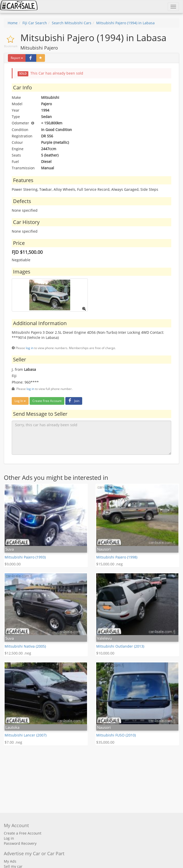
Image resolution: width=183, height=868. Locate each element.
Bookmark (11, 46)
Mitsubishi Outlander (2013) (120, 646)
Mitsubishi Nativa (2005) (25, 646)
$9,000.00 (13, 564)
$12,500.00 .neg (18, 653)
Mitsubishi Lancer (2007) (26, 735)
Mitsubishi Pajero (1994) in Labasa (125, 23)
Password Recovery (20, 843)
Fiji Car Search (35, 23)
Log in (9, 838)
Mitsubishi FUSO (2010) (116, 735)
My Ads (10, 861)
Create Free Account (47, 401)
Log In (20, 401)
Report (17, 58)
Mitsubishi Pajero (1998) (117, 557)
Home (13, 23)
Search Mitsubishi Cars (72, 23)
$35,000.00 (105, 742)
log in (30, 348)
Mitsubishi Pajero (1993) (25, 557)
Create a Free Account (23, 833)
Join (73, 401)
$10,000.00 (105, 653)
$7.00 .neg (13, 742)
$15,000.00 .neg (109, 564)
